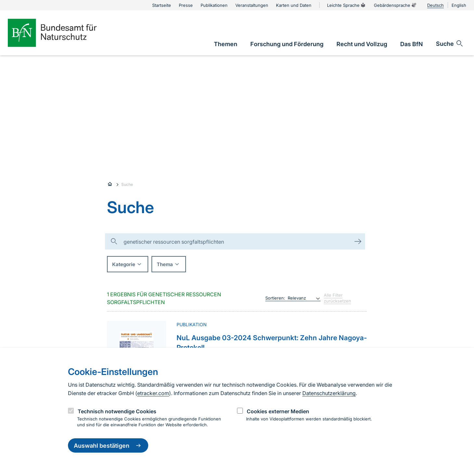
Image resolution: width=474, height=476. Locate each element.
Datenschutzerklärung (329, 393)
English (459, 5)
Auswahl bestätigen (108, 445)
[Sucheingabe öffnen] (450, 44)
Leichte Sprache (347, 5)
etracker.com (153, 393)
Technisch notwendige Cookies (117, 411)
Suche (127, 184)
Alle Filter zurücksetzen (337, 298)
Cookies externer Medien (278, 411)
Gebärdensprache (395, 5)
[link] (226, 44)
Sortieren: (275, 298)
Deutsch (435, 5)
